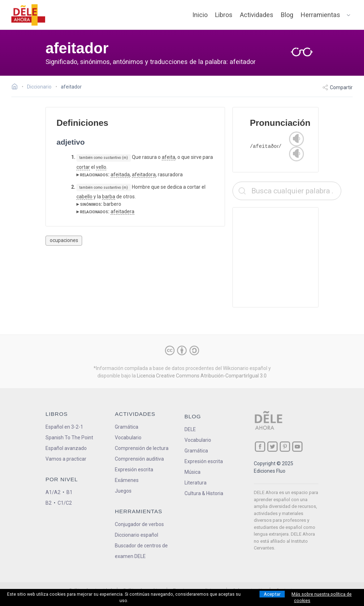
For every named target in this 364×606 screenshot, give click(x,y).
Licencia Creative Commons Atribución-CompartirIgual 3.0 (202, 376)
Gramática (127, 427)
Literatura (196, 483)
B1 (69, 492)
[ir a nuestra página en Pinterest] (285, 447)
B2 (49, 503)
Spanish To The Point (69, 438)
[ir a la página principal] (28, 15)
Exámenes (127, 480)
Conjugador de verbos (139, 524)
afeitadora (144, 175)
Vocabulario (128, 438)
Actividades (257, 15)
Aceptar (272, 594)
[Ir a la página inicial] (17, 87)
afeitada (120, 175)
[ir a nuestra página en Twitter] (272, 447)
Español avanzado (66, 448)
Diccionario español (136, 535)
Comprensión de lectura (142, 448)
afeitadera (122, 211)
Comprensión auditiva (139, 459)
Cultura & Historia (204, 493)
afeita (168, 157)
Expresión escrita (134, 470)
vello (101, 167)
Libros (224, 15)
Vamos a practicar (66, 459)
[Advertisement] (287, 257)
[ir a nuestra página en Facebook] (260, 447)
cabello (84, 197)
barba (109, 197)
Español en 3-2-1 (64, 427)
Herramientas (320, 15)
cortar (83, 167)
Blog (287, 15)
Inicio (200, 15)
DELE (190, 429)
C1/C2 (65, 503)
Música (192, 472)
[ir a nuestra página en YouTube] (297, 447)
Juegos (123, 491)
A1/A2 (53, 492)
